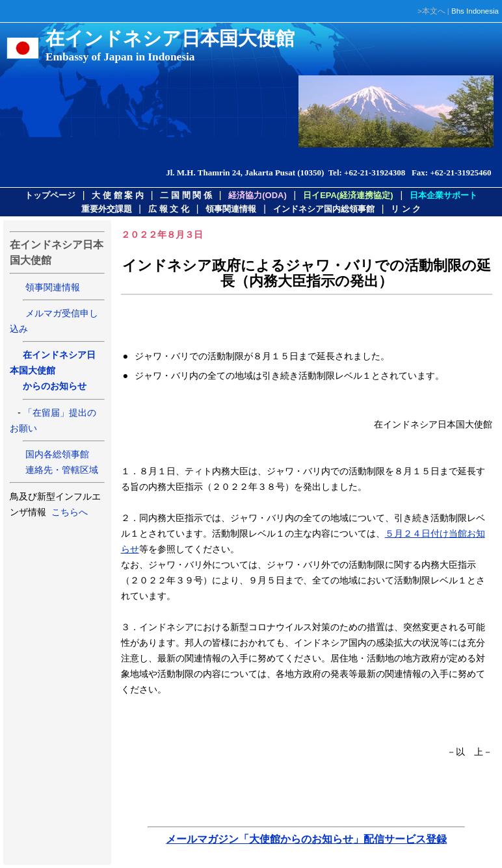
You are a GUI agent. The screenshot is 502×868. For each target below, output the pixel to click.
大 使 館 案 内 (117, 195)
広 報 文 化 (169, 209)
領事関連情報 (231, 209)
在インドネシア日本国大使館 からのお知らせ (53, 370)
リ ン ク (406, 209)
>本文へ (431, 11)
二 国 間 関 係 (186, 195)
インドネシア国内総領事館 (324, 209)
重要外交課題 (107, 209)
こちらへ (68, 512)
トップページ (50, 195)
